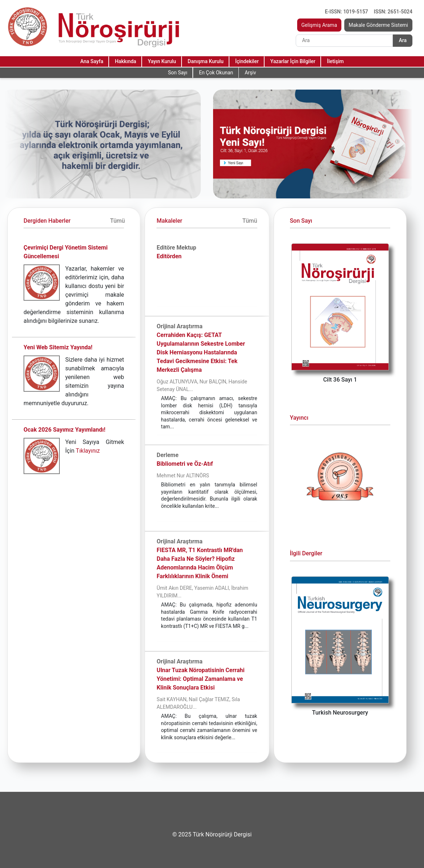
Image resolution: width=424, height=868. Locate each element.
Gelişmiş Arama (319, 25)
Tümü (118, 221)
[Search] (344, 41)
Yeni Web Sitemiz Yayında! (58, 347)
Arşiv (250, 73)
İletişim (335, 61)
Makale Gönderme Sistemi (378, 25)
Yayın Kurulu (162, 61)
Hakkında (126, 61)
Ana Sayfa (92, 61)
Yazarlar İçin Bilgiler (293, 61)
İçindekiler (247, 61)
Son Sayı (177, 73)
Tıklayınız (88, 451)
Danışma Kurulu (206, 61)
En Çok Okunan (216, 73)
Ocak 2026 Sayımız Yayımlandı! (65, 430)
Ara (403, 40)
